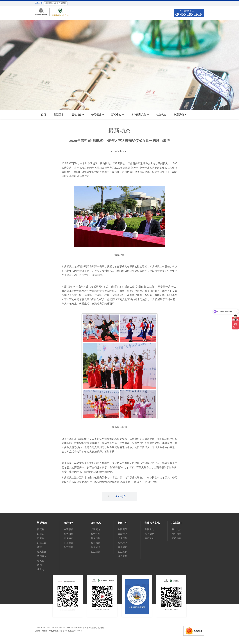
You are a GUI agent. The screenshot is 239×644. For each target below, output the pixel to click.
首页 (44, 115)
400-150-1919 (191, 15)
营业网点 (177, 534)
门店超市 (69, 543)
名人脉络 (150, 534)
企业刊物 (123, 552)
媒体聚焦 (123, 547)
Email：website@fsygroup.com (49, 631)
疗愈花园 (42, 552)
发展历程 (96, 538)
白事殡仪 (69, 529)
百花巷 (41, 529)
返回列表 (117, 496)
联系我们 (180, 115)
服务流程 (69, 534)
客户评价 (123, 556)
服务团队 (96, 547)
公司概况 (97, 115)
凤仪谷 (41, 534)
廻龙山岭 (42, 543)
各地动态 (123, 543)
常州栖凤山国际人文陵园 (93, 628)
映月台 (41, 569)
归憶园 (41, 538)
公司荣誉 (96, 543)
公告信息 (123, 538)
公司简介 (96, 529)
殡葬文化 (150, 538)
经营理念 (96, 534)
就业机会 (161, 115)
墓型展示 (59, 115)
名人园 (41, 561)
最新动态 (123, 534)
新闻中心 (117, 115)
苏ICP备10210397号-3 (73, 631)
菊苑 (39, 547)
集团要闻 (123, 529)
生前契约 (69, 547)
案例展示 (69, 538)
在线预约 (177, 538)
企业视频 (96, 552)
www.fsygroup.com (48, 628)
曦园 (39, 565)
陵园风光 (42, 556)
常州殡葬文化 (140, 115)
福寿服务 (78, 115)
